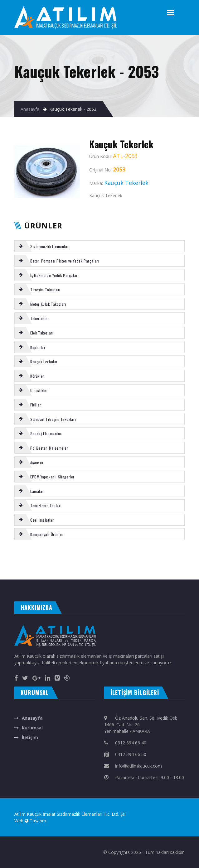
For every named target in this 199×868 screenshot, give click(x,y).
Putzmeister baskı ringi (66, 564)
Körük (54, 557)
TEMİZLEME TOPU (135, 557)
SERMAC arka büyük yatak (26, 557)
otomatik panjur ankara (132, 573)
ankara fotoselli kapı (114, 573)
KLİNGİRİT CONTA (156, 557)
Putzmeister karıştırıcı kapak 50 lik (93, 557)
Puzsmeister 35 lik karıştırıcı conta (12, 564)
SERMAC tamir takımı (71, 557)
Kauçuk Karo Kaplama (85, 564)
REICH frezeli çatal (45, 557)
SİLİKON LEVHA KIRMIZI (8, 570)
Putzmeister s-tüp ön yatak (125, 564)
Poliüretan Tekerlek (7, 557)
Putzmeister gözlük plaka (117, 557)
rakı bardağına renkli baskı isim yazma (91, 573)
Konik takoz (175, 564)
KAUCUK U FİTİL (141, 564)
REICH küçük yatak (161, 564)
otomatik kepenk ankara (32, 573)
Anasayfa (30, 109)
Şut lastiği (150, 564)
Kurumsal (32, 728)
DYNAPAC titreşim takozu (47, 564)
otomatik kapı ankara (151, 573)
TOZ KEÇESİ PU (32, 564)
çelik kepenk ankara (51, 573)
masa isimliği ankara (67, 573)
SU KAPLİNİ (183, 564)
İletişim (30, 737)
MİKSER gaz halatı (30, 570)
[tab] (99, 246)
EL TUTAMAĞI (192, 564)
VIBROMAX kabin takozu (187, 557)
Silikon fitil (146, 557)
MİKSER (60, 557)
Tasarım (38, 821)
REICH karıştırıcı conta (170, 557)
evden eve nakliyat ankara (11, 573)
